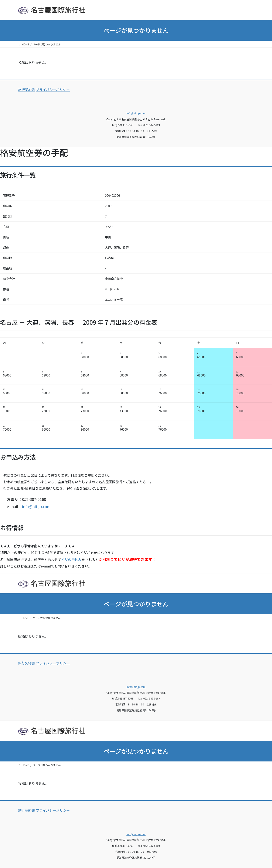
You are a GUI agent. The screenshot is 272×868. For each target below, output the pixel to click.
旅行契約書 (27, 90)
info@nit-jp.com (136, 113)
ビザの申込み (71, 559)
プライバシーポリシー (53, 90)
